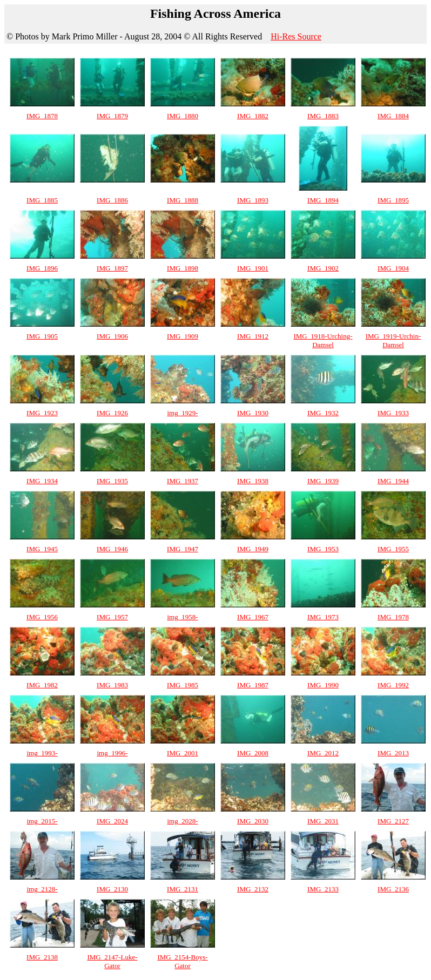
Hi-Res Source (296, 36)
